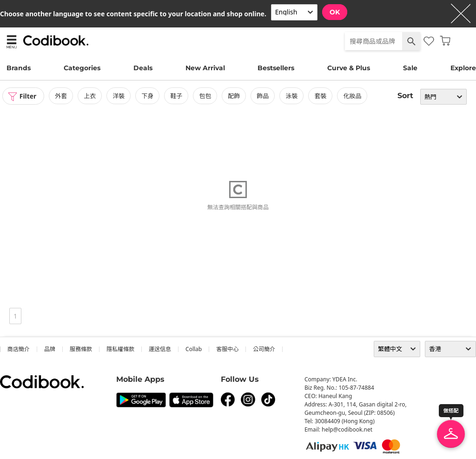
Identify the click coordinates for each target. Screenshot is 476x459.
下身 (148, 96)
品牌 (50, 349)
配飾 (234, 96)
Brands (19, 68)
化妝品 (353, 96)
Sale (410, 68)
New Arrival (205, 68)
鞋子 (177, 96)
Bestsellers (276, 68)
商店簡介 (19, 349)
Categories (82, 68)
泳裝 (292, 96)
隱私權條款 (120, 349)
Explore (463, 68)
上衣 (90, 96)
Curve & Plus (349, 68)
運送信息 (160, 349)
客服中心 (227, 349)
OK (335, 12)
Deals (143, 68)
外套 (61, 96)
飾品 (263, 96)
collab (194, 349)
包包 (205, 96)
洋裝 (119, 96)
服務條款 (81, 349)
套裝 (321, 96)
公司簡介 (264, 349)
